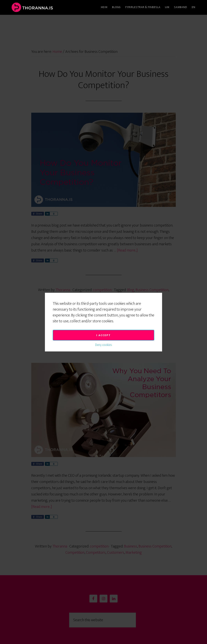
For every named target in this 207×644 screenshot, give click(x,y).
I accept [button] (103, 293)
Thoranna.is (45, 7)
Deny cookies (103, 303)
